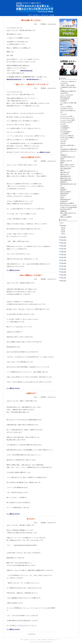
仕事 (61, 159)
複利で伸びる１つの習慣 (66, 203)
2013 (63, 272)
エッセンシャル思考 (65, 107)
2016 (63, 263)
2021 (63, 249)
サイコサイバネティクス (66, 118)
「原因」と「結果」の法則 (67, 85)
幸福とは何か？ (64, 172)
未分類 (62, 188)
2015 (63, 266)
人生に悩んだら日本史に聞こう (68, 145)
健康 (61, 163)
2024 (63, 240)
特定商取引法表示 (52, 640)
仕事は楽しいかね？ (65, 161)
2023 (63, 243)
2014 (63, 269)
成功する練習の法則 (65, 180)
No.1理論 (62, 101)
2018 (63, 257)
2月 (63, 232)
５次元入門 (63, 93)
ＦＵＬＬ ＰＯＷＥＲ (66, 95)
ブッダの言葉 (63, 134)
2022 (63, 246)
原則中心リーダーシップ (66, 167)
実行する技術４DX (65, 168)
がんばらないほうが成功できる (68, 110)
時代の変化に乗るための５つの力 (68, 184)
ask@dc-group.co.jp (26, 71)
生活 (61, 198)
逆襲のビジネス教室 (65, 217)
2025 (63, 237)
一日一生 (62, 141)
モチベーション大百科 (66, 136)
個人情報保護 (44, 640)
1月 (63, 234)
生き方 (62, 196)
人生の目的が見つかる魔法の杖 (68, 149)
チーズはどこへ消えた (66, 122)
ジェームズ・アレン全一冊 (67, 120)
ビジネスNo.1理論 (65, 132)
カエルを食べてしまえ (66, 108)
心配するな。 (63, 174)
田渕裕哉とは (36, 15)
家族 (61, 170)
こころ (62, 114)
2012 (63, 275)
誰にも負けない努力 (65, 209)
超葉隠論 (62, 211)
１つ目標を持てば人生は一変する (68, 87)
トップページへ (32, 634)
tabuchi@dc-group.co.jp (14, 79)
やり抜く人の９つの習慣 (66, 137)
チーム (62, 124)
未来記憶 (62, 190)
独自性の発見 (63, 194)
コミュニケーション (65, 116)
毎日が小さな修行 (65, 192)
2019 (63, 255)
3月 (63, 230)
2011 (63, 278)
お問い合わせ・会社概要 (48, 15)
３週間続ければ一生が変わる (67, 91)
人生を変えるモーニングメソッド (68, 151)
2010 (63, 281)
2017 (63, 260)
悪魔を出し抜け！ (65, 178)
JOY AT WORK (64, 99)
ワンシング (63, 139)
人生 (61, 143)
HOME (30, 15)
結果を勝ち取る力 (65, 199)
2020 (63, 252)
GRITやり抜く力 (64, 97)
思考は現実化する (65, 176)
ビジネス (62, 130)
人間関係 (62, 155)
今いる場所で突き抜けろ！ (67, 157)
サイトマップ (59, 640)
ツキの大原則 (63, 126)
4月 (63, 228)
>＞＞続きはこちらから (44, 152)
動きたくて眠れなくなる (66, 165)
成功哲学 (62, 182)
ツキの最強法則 (64, 128)
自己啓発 (62, 201)
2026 (63, 226)
